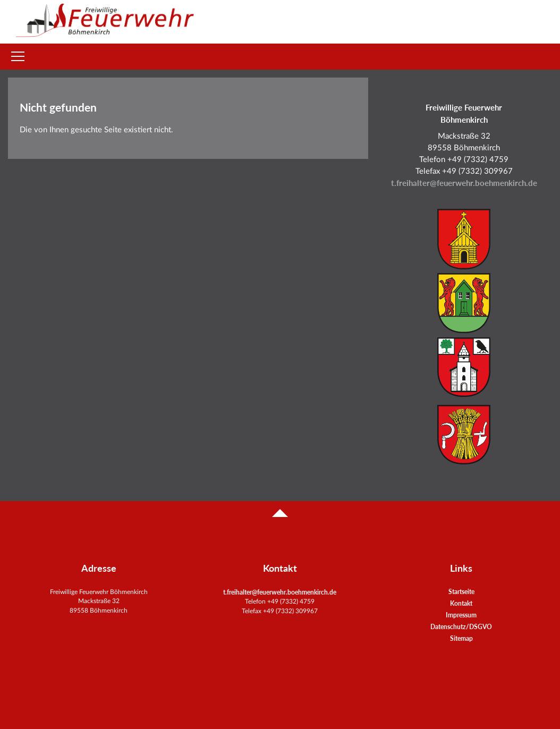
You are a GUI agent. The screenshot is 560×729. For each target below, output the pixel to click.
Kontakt (461, 603)
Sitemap (461, 638)
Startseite (461, 592)
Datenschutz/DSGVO (461, 627)
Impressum (461, 615)
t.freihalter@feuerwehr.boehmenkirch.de (464, 183)
